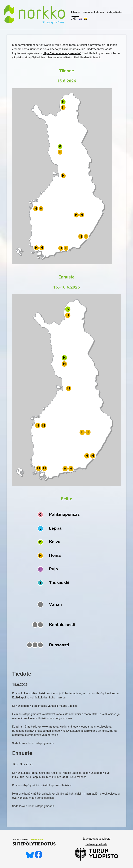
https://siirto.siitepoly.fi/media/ (62, 53)
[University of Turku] (96, 860)
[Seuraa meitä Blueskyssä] (30, 858)
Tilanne (75, 12)
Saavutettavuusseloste (96, 839)
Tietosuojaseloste (96, 844)
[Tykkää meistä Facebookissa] (38, 858)
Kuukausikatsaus (93, 12)
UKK (73, 19)
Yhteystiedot (115, 12)
